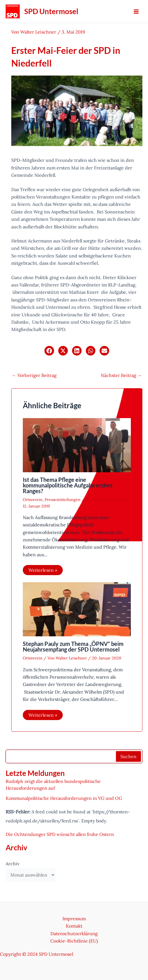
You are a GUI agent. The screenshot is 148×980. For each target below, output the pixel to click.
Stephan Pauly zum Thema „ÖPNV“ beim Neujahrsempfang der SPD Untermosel (73, 646)
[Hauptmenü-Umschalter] (136, 12)
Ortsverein (33, 500)
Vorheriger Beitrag (34, 375)
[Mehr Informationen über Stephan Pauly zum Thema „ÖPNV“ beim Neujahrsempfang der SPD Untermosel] (77, 609)
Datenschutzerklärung (74, 933)
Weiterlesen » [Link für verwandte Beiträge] (43, 570)
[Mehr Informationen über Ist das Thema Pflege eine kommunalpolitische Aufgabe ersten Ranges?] (77, 445)
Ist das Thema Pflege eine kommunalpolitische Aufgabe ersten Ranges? (68, 485)
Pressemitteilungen (63, 500)
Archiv (13, 864)
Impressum (74, 919)
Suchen (128, 756)
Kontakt (74, 926)
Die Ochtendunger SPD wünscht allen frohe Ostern (60, 834)
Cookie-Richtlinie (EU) (74, 941)
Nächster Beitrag (121, 375)
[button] (49, 351)
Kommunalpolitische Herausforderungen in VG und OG (64, 798)
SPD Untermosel (51, 11)
